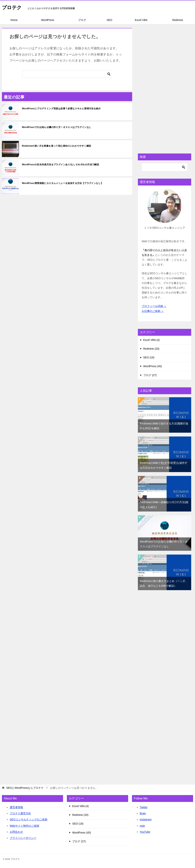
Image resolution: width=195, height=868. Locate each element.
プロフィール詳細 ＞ (154, 306)
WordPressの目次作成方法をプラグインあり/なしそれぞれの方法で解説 (60, 165)
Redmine (178, 20)
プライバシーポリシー (23, 838)
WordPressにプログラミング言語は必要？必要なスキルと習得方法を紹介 (61, 109)
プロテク (14, 7)
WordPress (48, 20)
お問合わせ (16, 832)
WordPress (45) (153, 366)
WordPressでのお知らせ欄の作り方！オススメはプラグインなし (57, 127)
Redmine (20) (151, 349)
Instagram (146, 819)
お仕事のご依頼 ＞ (153, 311)
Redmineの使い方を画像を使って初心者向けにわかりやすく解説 (56, 146)
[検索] (67, 74)
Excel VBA (141, 20)
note (142, 826)
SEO (109, 20)
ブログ (82, 20)
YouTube (145, 832)
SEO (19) (149, 357)
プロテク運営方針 (20, 813)
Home (14, 20)
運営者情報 (16, 807)
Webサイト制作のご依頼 (24, 826)
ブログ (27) (150, 375)
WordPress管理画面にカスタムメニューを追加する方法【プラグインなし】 (62, 183)
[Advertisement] (165, 85)
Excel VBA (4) (151, 340)
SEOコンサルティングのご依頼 (29, 819)
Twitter (144, 807)
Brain (143, 813)
